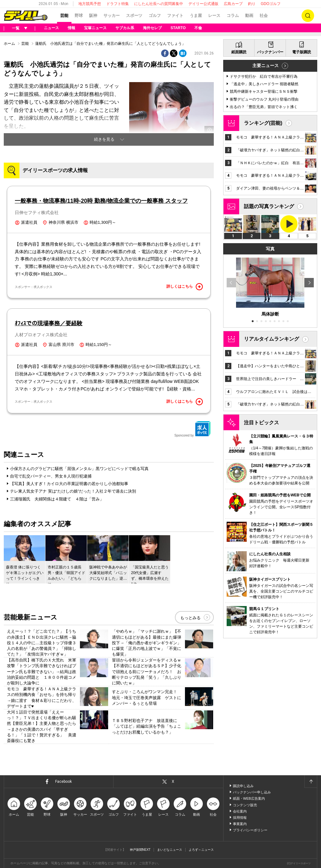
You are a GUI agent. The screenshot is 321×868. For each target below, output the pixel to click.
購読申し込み (243, 786)
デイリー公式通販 (203, 4)
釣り (252, 4)
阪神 (93, 16)
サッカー (112, 16)
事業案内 (240, 824)
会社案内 (240, 811)
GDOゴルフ (271, 4)
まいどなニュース (170, 850)
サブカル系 (125, 28)
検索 (308, 16)
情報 (71, 28)
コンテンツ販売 (245, 805)
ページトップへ (311, 782)
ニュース (51, 28)
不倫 (198, 28)
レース (214, 16)
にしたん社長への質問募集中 (159, 4)
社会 (264, 16)
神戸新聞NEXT (140, 850)
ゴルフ (155, 16)
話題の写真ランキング (269, 206)
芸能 (64, 16)
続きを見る (104, 139)
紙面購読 (239, 52)
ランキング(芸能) (263, 123)
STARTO (178, 28)
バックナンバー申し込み (252, 792)
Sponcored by (192, 429)
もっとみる (190, 618)
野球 (79, 16)
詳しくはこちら (185, 287)
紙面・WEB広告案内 (249, 798)
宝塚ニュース (95, 28)
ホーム (9, 44)
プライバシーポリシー (250, 830)
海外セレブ (152, 28)
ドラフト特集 (118, 4)
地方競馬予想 (90, 4)
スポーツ (134, 16)
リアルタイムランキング (271, 339)
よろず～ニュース (201, 850)
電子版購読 (302, 52)
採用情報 (240, 818)
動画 (249, 16)
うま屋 (196, 16)
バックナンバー (270, 52)
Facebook (63, 782)
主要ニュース (266, 65)
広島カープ (233, 4)
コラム (233, 16)
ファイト (175, 16)
